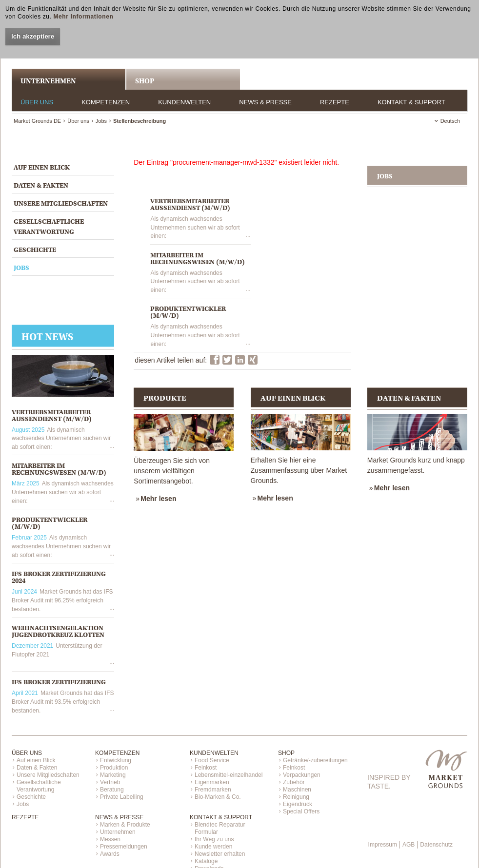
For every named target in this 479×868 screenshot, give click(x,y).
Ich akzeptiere (33, 36)
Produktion (114, 768)
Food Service (212, 760)
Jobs (101, 121)
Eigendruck (298, 804)
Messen (110, 839)
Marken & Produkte (125, 825)
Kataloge (206, 861)
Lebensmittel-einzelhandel (229, 775)
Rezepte (335, 102)
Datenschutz (436, 845)
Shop (145, 81)
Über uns (37, 102)
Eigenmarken (212, 782)
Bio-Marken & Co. (218, 797)
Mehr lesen (158, 499)
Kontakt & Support (411, 102)
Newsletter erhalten (220, 854)
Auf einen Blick (42, 167)
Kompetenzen (106, 102)
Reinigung (296, 797)
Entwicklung (116, 760)
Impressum (383, 845)
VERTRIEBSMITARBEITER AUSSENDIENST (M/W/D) (52, 415)
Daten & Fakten (41, 185)
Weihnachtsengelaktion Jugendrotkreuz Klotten (58, 631)
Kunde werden (213, 847)
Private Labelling (122, 797)
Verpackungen (302, 775)
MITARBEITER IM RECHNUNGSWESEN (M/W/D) (59, 469)
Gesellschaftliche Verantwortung (49, 227)
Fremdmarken (213, 790)
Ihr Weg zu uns (214, 839)
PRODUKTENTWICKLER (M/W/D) (50, 523)
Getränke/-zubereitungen (315, 760)
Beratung (112, 790)
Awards (110, 854)
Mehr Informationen (83, 17)
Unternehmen (118, 832)
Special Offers (301, 811)
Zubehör (294, 782)
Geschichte (35, 250)
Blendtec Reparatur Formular (220, 828)
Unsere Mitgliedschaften (61, 203)
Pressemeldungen (124, 847)
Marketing (113, 775)
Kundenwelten (184, 102)
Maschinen (297, 790)
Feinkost (206, 768)
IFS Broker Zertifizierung (59, 682)
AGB (409, 845)
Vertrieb (110, 782)
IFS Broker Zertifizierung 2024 (59, 577)
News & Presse (265, 102)
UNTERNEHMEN (48, 81)
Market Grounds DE (37, 121)
